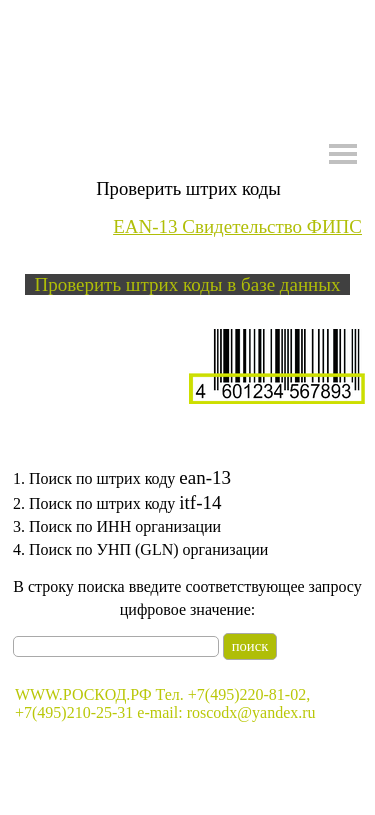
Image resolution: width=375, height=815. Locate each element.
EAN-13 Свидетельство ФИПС (237, 226)
